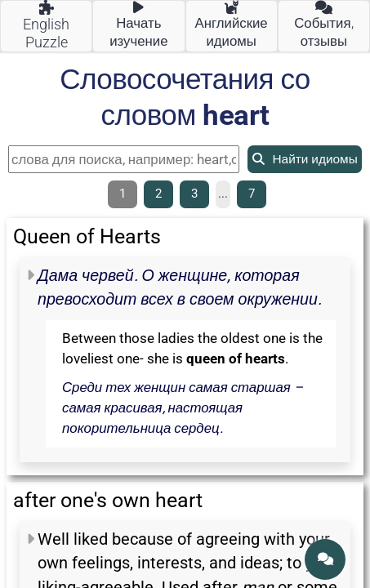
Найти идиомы (305, 159)
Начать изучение (138, 25)
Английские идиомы (232, 25)
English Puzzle (46, 26)
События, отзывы (323, 25)
